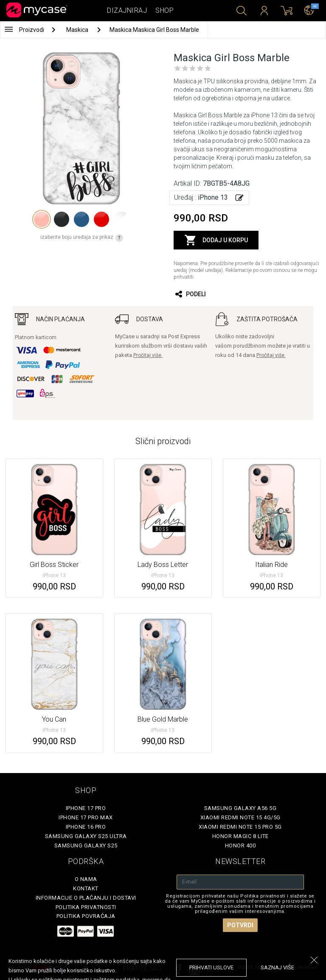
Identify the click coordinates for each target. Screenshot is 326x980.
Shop (164, 10)
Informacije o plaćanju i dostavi (86, 898)
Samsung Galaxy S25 (86, 845)
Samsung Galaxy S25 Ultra (86, 836)
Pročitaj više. (148, 355)
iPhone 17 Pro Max (86, 817)
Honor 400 (240, 845)
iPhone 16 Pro (86, 827)
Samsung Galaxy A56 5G (240, 808)
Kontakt (86, 888)
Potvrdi (240, 925)
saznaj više (277, 967)
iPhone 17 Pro (86, 808)
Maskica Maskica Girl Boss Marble (154, 30)
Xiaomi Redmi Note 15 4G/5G (240, 817)
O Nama (86, 879)
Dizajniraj (127, 10)
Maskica (78, 30)
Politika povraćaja (86, 916)
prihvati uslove (211, 967)
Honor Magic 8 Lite (240, 836)
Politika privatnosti (86, 907)
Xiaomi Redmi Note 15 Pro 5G (240, 827)
